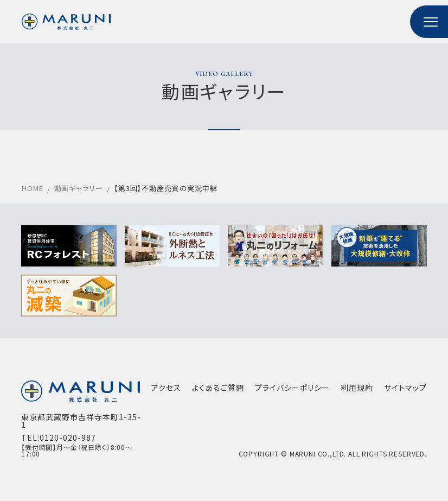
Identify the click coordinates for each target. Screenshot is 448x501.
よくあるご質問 (217, 388)
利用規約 (356, 388)
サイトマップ (405, 388)
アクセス (166, 388)
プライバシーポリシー (292, 388)
